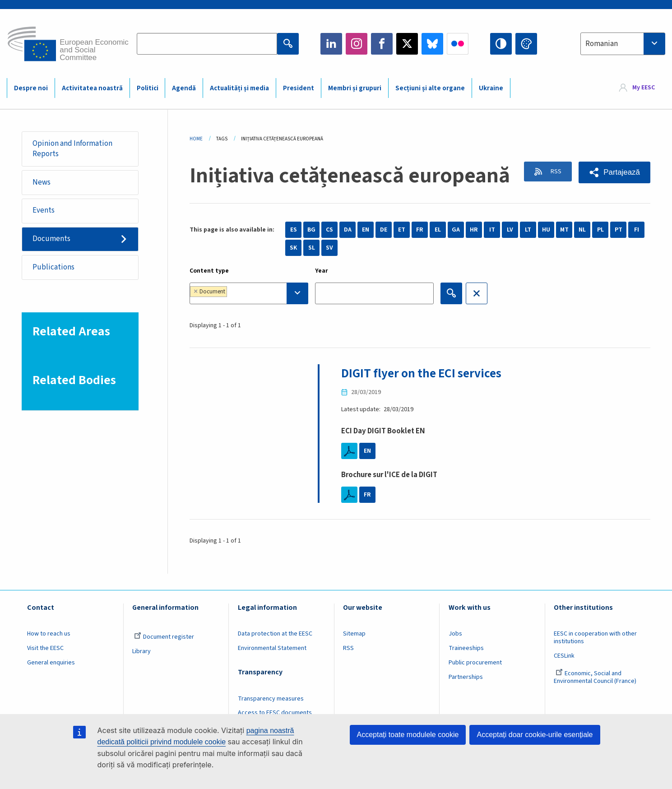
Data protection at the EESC (275, 634)
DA (348, 230)
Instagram (357, 44)
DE (384, 230)
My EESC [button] (644, 88)
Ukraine (491, 88)
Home (196, 139)
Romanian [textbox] (602, 44)
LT (528, 230)
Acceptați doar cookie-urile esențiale (535, 735)
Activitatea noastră (92, 88)
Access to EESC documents (275, 713)
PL (600, 230)
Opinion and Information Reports (73, 149)
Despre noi (31, 88)
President (299, 88)
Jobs (455, 634)
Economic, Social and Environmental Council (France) (596, 677)
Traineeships (466, 648)
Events (44, 212)
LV (510, 230)
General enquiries (51, 663)
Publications (54, 269)
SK (293, 248)
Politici (148, 88)
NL (582, 230)
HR (474, 230)
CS (329, 230)
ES (294, 230)
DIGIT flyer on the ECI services (424, 373)
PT (619, 230)
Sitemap (354, 634)
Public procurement (475, 663)
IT (492, 230)
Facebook (382, 44)
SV (329, 248)
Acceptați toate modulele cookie (408, 735)
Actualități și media (239, 88)
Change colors (526, 44)
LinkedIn (331, 44)
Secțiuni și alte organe (430, 88)
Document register (164, 637)
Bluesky (432, 44)
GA (456, 230)
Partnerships (466, 677)
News (42, 183)
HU (546, 230)
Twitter (407, 44)
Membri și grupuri (355, 88)
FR (420, 230)
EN (366, 230)
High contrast (501, 44)
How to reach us (49, 634)
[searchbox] (257, 293)
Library (141, 651)
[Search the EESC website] (207, 44)
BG (311, 230)
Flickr (458, 44)
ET (402, 230)
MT (564, 230)
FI (637, 230)
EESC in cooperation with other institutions (595, 638)
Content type (209, 271)
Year (322, 271)
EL (438, 230)
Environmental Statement (272, 648)
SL (312, 248)
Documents (52, 240)
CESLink (564, 656)
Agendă (184, 88)
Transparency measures (271, 698)
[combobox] (623, 44)
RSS (553, 172)
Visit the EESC (45, 648)
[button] (614, 172)
